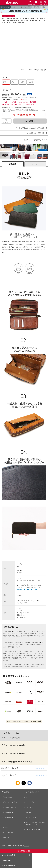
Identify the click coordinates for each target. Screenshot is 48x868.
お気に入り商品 (7, 797)
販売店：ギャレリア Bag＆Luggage (33, 69)
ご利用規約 (28, 812)
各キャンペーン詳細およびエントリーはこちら (19, 104)
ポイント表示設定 (8, 832)
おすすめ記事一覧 (8, 817)
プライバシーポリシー (32, 817)
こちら (26, 846)
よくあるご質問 (29, 802)
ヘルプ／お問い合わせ (32, 792)
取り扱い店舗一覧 (8, 812)
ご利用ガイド (6, 837)
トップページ (5, 7)
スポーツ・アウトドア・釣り (22, 7)
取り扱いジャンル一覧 (9, 807)
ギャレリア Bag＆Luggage (11, 737)
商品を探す (5, 792)
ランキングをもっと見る (40, 768)
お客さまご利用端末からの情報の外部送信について (34, 823)
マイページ (5, 827)
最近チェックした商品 (9, 802)
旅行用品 (37, 7)
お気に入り (6, 122)
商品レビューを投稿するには (34, 140)
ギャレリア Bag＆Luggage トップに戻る (30, 128)
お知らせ (27, 797)
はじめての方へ (29, 807)
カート (4, 822)
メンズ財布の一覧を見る (36, 133)
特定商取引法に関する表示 (33, 829)
